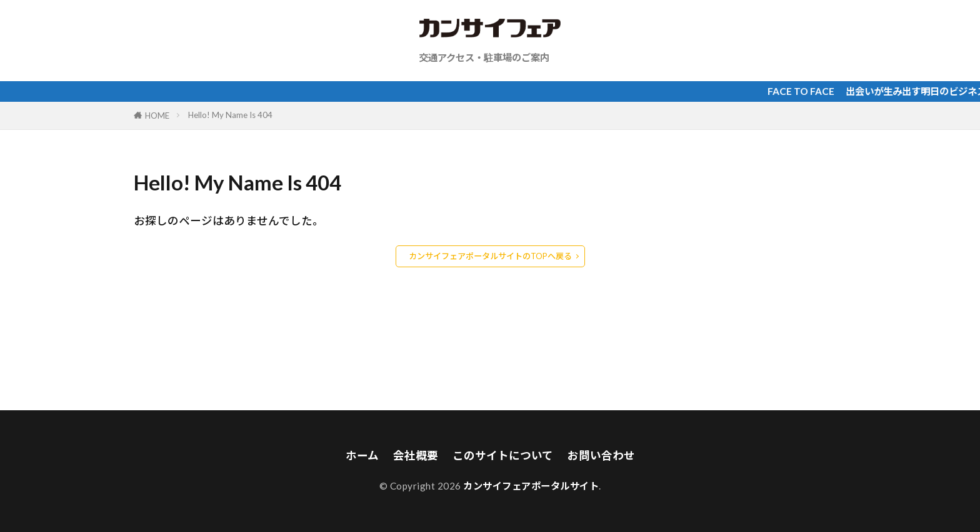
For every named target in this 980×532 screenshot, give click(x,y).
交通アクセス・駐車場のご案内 (484, 57)
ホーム (362, 456)
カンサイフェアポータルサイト (531, 486)
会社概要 (416, 456)
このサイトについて (503, 456)
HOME (157, 116)
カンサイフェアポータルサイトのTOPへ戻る (490, 256)
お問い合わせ (601, 456)
